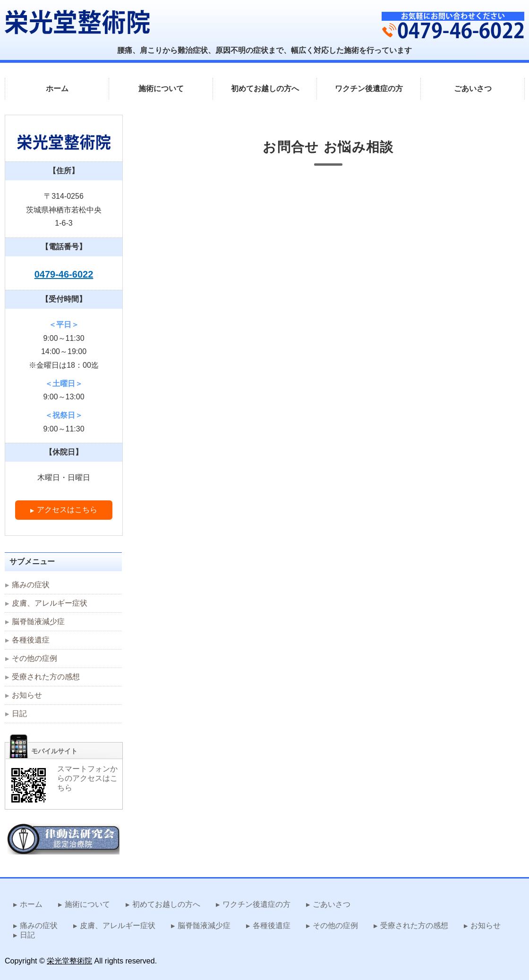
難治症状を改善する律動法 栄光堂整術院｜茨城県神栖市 (77, 22)
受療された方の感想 (46, 677)
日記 (19, 714)
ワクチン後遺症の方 (369, 89)
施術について (161, 89)
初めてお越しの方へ (265, 89)
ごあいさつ (473, 89)
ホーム (57, 89)
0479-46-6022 (64, 274)
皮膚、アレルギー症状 (50, 603)
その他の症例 (34, 658)
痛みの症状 (31, 585)
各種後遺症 (31, 640)
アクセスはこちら (67, 510)
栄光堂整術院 (69, 961)
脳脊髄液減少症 (38, 621)
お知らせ (27, 695)
